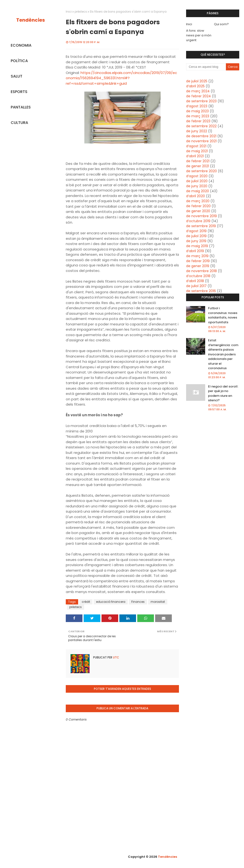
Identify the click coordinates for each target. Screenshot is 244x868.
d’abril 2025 (195, 86)
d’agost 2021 (196, 146)
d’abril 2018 (195, 281)
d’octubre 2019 (198, 221)
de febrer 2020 (198, 206)
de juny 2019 (196, 241)
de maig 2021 (197, 151)
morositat (158, 602)
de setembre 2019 (201, 226)
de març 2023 (198, 116)
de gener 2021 (198, 166)
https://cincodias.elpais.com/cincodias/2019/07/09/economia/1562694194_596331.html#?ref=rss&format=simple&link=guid (121, 78)
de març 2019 (197, 256)
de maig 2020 (198, 191)
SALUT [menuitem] (17, 76)
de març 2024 (198, 91)
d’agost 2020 (197, 176)
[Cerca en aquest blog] (206, 67)
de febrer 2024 (198, 96)
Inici (69, 12)
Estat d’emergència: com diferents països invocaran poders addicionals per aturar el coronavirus (223, 354)
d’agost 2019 (196, 231)
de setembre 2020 (201, 171)
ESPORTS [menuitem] (19, 92)
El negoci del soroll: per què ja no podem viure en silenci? (223, 393)
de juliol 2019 (196, 236)
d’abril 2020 (196, 196)
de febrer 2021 (198, 161)
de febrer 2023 (198, 121)
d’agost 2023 (197, 106)
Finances (138, 602)
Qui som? (221, 24)
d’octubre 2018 (198, 276)
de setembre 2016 (201, 291)
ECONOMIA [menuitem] (21, 45)
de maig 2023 (197, 111)
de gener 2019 (198, 266)
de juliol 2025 (197, 81)
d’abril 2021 (195, 156)
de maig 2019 (197, 246)
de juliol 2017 (196, 286)
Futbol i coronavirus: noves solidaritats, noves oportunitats (223, 315)
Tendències (30, 20)
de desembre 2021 (201, 136)
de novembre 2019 (201, 216)
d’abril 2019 (195, 251)
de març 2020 (198, 201)
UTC (116, 657)
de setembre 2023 (201, 101)
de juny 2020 (197, 186)
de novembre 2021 (201, 141)
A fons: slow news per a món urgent (199, 35)
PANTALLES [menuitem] (21, 107)
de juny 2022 (197, 131)
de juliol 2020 (197, 181)
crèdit (86, 602)
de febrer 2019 (198, 261)
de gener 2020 (198, 211)
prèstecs (81, 12)
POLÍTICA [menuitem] (19, 61)
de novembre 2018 (201, 271)
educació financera (111, 602)
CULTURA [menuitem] (19, 123)
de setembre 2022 (201, 126)
